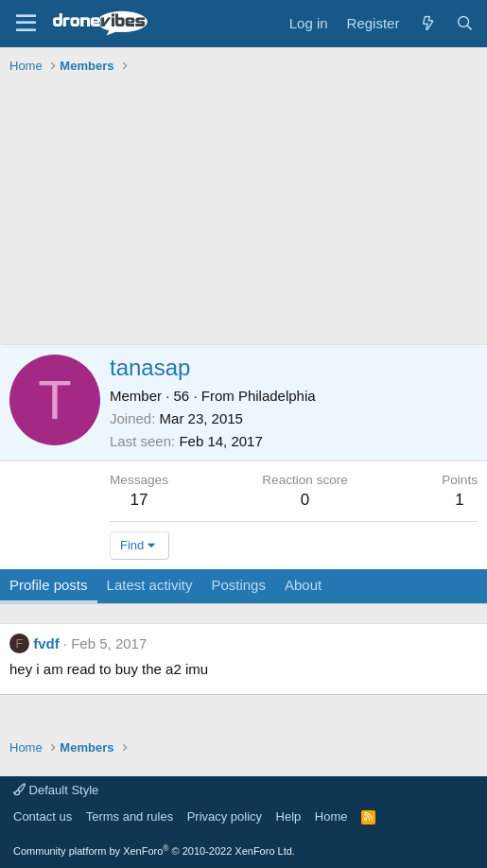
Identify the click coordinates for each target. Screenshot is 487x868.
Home (331, 816)
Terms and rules (130, 816)
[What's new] (427, 23)
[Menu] (26, 24)
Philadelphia (277, 396)
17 (139, 500)
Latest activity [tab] (150, 585)
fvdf (46, 643)
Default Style (56, 790)
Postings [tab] (238, 585)
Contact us (43, 816)
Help (289, 816)
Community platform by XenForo (154, 851)
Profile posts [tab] (49, 585)
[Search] (465, 23)
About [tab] (303, 585)
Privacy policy (225, 816)
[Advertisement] (248, 212)
